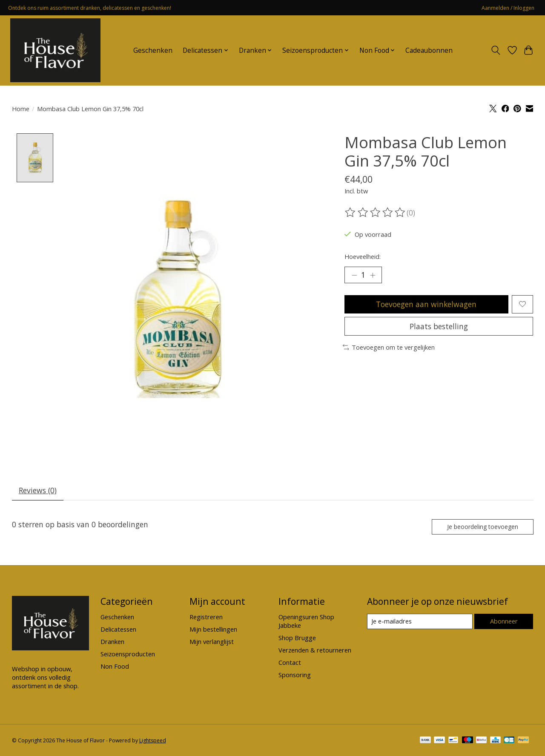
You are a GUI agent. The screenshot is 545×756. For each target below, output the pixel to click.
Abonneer (504, 621)
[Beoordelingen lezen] (376, 213)
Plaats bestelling (439, 326)
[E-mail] (420, 622)
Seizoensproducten (128, 654)
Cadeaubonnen (429, 50)
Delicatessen (118, 630)
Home (21, 109)
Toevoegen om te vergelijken (389, 348)
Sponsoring (295, 675)
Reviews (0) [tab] (38, 491)
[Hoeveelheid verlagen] (354, 275)
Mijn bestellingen (213, 630)
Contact (290, 663)
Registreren (206, 617)
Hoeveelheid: (363, 256)
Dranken (112, 642)
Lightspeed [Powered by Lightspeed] (153, 741)
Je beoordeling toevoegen (482, 527)
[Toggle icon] (495, 50)
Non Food (115, 667)
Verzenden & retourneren (315, 650)
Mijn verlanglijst (212, 642)
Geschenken (153, 50)
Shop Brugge (297, 638)
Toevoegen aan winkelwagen (426, 304)
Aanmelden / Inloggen (508, 8)
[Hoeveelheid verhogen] (373, 275)
